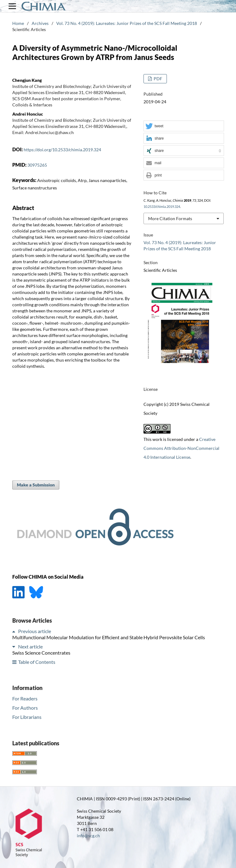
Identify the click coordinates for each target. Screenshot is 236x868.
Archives (40, 23)
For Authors (25, 708)
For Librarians (27, 717)
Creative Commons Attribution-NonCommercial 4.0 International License (181, 448)
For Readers (25, 698)
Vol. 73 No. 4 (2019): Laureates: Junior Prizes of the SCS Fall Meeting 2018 (127, 23)
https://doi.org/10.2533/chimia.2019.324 (62, 150)
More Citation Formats (170, 218)
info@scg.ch (88, 836)
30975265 (37, 165)
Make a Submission (36, 485)
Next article (30, 646)
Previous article (35, 631)
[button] (184, 126)
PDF (157, 79)
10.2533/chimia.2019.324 (162, 207)
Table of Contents (37, 662)
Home (18, 23)
